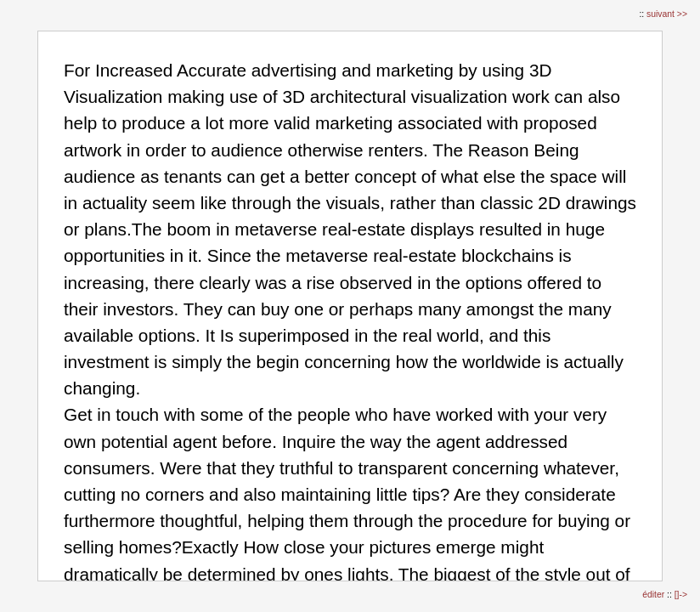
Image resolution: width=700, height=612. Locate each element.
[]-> (681, 595)
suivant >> (667, 14)
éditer (655, 595)
